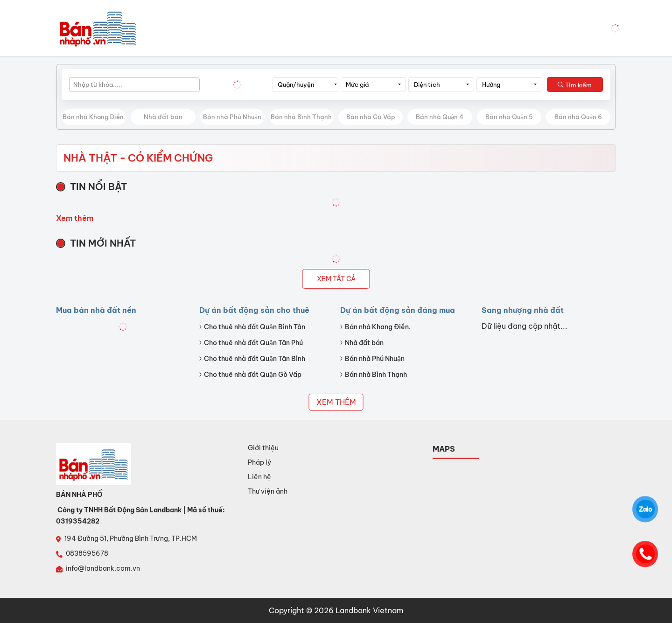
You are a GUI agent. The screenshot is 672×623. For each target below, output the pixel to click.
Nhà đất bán (163, 117)
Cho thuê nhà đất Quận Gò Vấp (253, 375)
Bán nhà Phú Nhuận (232, 117)
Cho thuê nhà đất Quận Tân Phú (253, 343)
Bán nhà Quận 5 (509, 117)
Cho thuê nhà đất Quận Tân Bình (255, 359)
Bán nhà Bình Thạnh (301, 117)
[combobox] (305, 85)
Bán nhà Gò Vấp (371, 117)
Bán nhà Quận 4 (440, 117)
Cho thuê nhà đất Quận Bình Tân (255, 327)
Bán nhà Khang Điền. (94, 117)
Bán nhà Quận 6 (578, 117)
